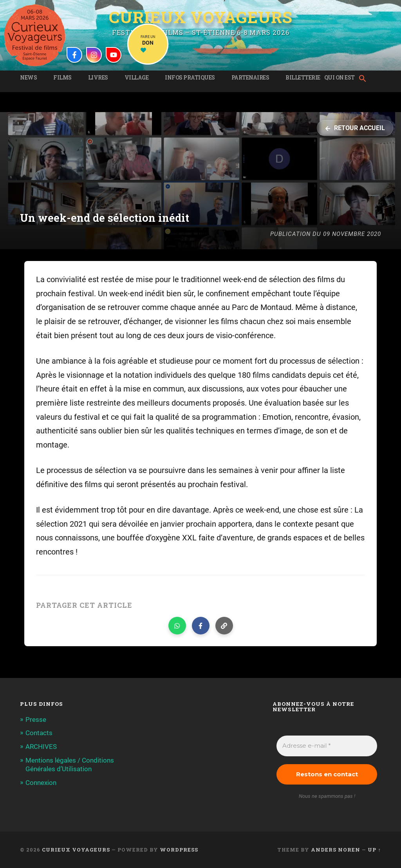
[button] (365, 79)
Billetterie (303, 78)
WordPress (179, 850)
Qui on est (340, 78)
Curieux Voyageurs (201, 17)
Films (62, 78)
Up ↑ (374, 850)
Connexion (41, 782)
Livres (98, 78)
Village (137, 78)
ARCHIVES (41, 746)
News (28, 78)
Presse (36, 719)
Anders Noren (336, 850)
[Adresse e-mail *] (327, 746)
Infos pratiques (190, 78)
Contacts (39, 733)
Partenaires (250, 78)
